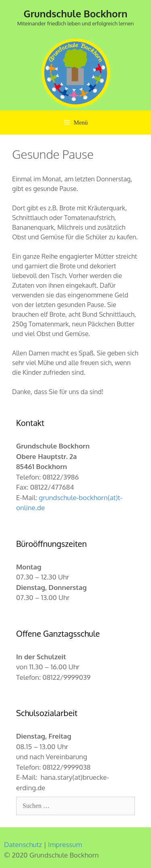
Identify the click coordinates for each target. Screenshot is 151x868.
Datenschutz (23, 844)
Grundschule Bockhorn (76, 13)
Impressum (65, 844)
